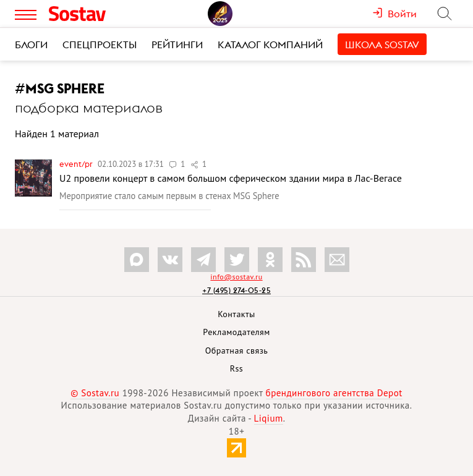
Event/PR (77, 164)
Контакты (236, 314)
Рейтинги (177, 45)
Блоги (31, 45)
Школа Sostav (382, 45)
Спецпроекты (100, 45)
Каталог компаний (270, 45)
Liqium (269, 418)
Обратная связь (237, 351)
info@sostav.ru (236, 277)
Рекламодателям (236, 332)
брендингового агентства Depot (334, 393)
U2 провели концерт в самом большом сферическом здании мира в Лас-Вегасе (231, 178)
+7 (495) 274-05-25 (236, 290)
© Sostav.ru (95, 393)
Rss (236, 368)
